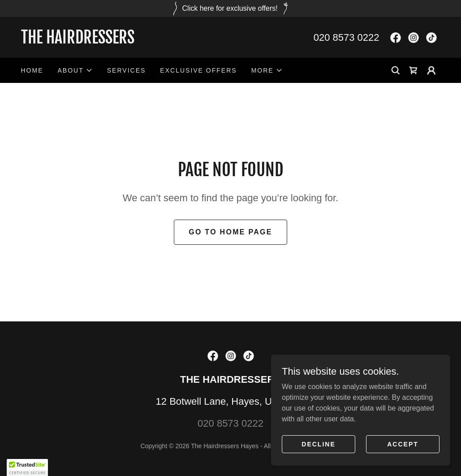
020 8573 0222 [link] (347, 37)
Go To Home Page (230, 232)
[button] (75, 70)
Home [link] (32, 70)
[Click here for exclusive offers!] (230, 9)
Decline (318, 444)
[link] (126, 41)
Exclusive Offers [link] (198, 70)
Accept (403, 444)
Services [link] (127, 70)
